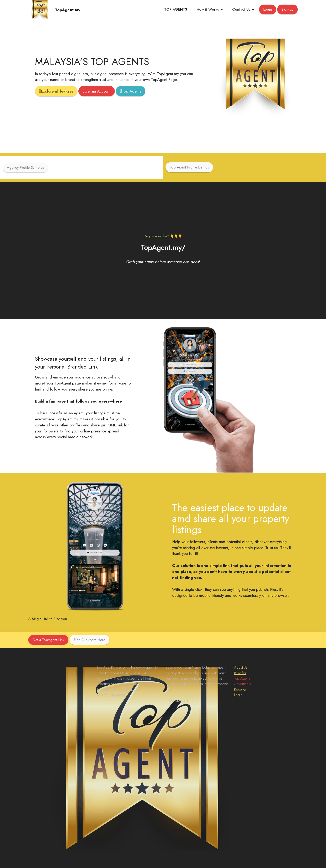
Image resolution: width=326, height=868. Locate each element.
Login (267, 9)
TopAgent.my (68, 10)
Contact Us (241, 9)
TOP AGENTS (176, 9)
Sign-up (287, 9)
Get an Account (97, 91)
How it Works (208, 9)
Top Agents (131, 91)
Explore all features (56, 91)
